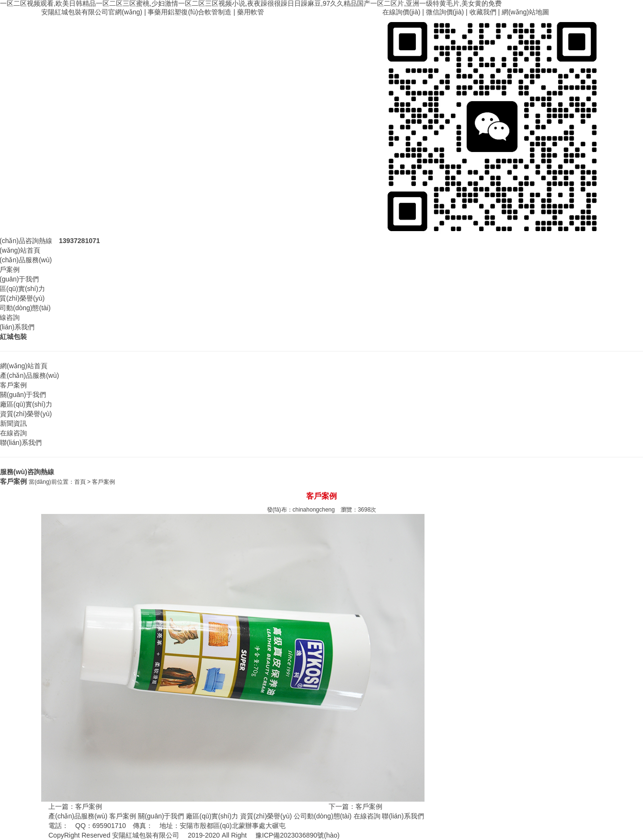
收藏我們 (483, 12)
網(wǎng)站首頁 (24, 366)
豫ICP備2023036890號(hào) (298, 835)
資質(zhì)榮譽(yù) (26, 414)
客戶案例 (13, 385)
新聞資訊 (13, 423)
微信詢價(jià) (445, 12)
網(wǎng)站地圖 (525, 12)
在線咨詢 (13, 433)
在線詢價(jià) (401, 12)
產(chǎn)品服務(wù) (29, 375)
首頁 (80, 482)
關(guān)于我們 (23, 395)
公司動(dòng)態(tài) (323, 816)
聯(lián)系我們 (21, 443)
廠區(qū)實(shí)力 (26, 404)
